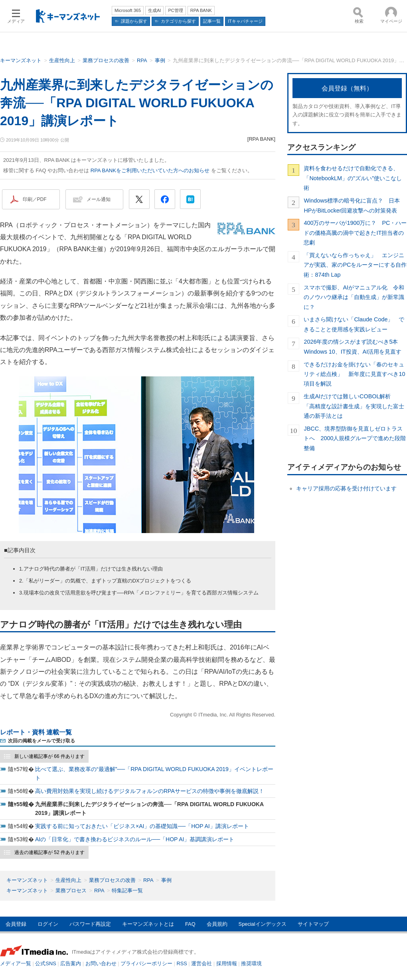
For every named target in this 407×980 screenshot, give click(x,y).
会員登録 (16, 924)
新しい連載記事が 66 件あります (49, 756)
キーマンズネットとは (148, 924)
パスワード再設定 (90, 924)
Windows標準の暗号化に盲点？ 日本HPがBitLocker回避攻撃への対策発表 (352, 205)
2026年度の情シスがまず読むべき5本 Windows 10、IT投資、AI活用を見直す (354, 346)
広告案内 (71, 963)
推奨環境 (251, 963)
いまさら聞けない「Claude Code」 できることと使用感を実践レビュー (354, 324)
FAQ (190, 924)
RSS (182, 963)
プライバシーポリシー (146, 963)
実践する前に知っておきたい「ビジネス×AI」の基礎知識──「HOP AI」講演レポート (142, 826)
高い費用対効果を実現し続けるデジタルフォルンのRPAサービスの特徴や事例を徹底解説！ (150, 791)
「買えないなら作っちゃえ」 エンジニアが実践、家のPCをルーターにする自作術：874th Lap (355, 265)
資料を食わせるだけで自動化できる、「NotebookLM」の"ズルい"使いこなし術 (353, 178)
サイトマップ (313, 924)
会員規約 (217, 924)
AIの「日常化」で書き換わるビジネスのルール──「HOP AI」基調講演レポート (135, 839)
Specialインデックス (263, 924)
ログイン (48, 924)
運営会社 (202, 963)
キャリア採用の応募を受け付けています (346, 488)
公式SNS (45, 963)
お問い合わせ (101, 963)
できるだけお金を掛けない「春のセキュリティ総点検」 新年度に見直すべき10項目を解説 (354, 374)
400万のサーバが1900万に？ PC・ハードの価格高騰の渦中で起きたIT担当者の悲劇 (355, 233)
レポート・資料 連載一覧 (36, 732)
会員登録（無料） (347, 88)
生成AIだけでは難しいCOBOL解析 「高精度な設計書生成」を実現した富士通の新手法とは (354, 406)
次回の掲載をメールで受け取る (41, 741)
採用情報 (227, 963)
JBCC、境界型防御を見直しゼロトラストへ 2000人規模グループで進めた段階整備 (355, 438)
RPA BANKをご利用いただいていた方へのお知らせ (150, 170)
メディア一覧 (16, 963)
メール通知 (99, 199)
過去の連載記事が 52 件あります (49, 852)
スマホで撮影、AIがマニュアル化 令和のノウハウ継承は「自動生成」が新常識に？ (354, 297)
